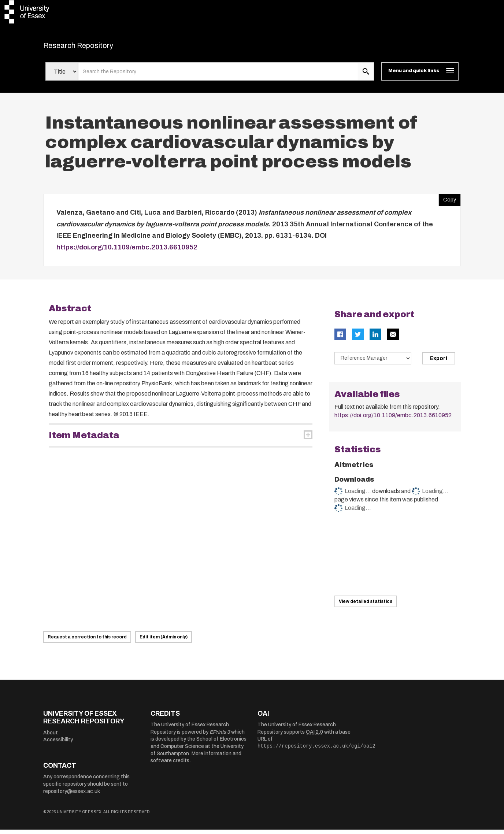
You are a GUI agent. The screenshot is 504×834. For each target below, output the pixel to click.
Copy (447, 203)
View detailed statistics (366, 606)
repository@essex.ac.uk (72, 796)
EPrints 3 (220, 736)
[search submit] (366, 76)
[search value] (218, 76)
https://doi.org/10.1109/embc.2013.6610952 (127, 252)
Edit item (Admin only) (164, 641)
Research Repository (95, 48)
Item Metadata (84, 440)
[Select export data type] (373, 363)
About (51, 737)
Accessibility (58, 744)
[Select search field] (62, 76)
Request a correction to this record (87, 641)
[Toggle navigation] (420, 76)
